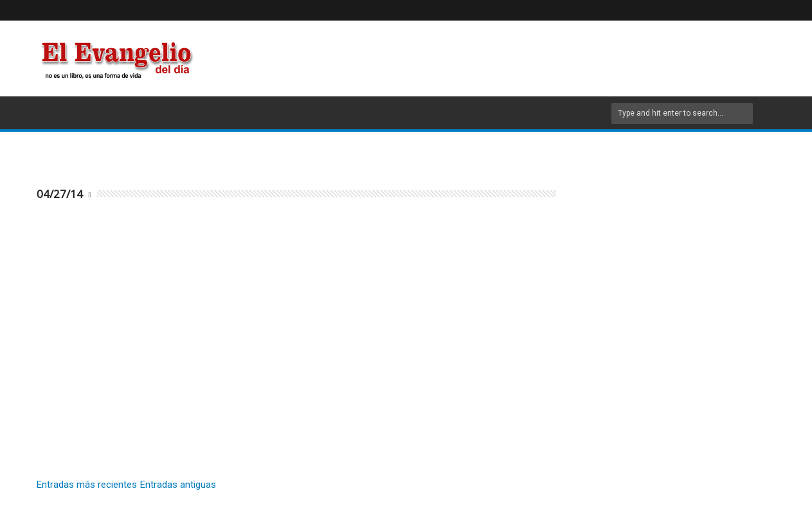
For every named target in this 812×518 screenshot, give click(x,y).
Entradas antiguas (178, 485)
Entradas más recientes (87, 485)
